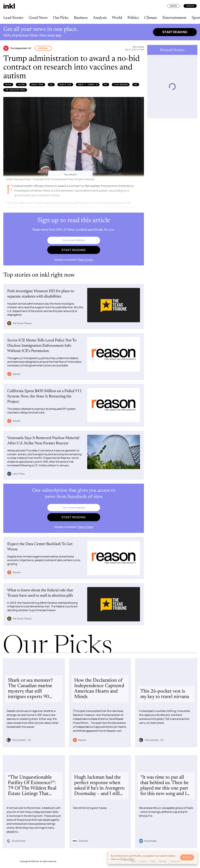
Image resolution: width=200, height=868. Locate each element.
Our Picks (61, 18)
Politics (133, 18)
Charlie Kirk (65, 85)
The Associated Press (15, 90)
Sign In (173, 6)
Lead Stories (13, 18)
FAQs (153, 861)
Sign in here (86, 260)
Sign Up (190, 6)
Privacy (143, 861)
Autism (8, 85)
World (117, 18)
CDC (51, 85)
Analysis (100, 18)
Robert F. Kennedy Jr (88, 85)
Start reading (175, 32)
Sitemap (163, 861)
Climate (151, 18)
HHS (136, 85)
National (43, 48)
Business (81, 18)
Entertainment (174, 18)
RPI (106, 85)
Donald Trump (37, 85)
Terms (133, 861)
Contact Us (175, 861)
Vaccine (21, 85)
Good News (38, 18)
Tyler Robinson (121, 85)
